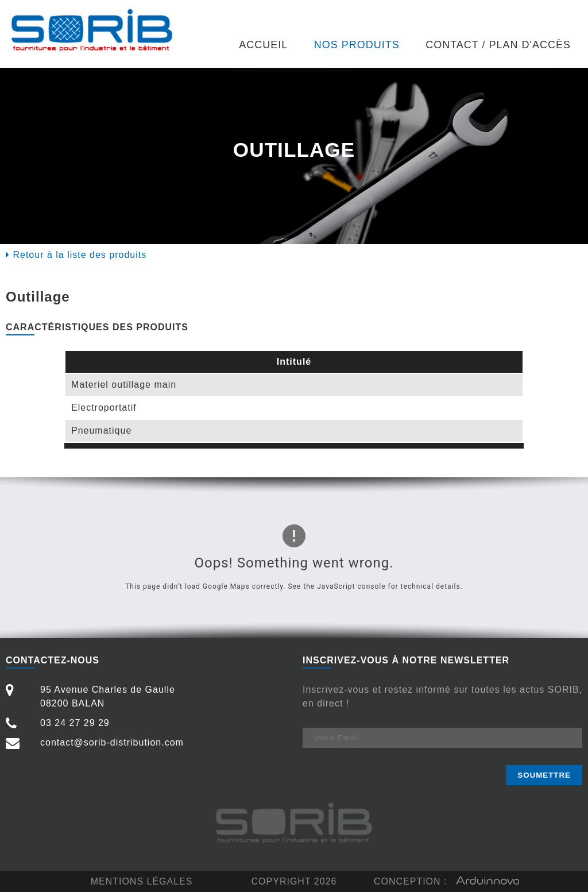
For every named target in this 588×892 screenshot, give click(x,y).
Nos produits (357, 45)
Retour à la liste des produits (76, 255)
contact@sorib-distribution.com (95, 743)
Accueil (263, 45)
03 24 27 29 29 (58, 723)
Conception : (446, 882)
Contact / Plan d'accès (498, 45)
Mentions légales (142, 881)
